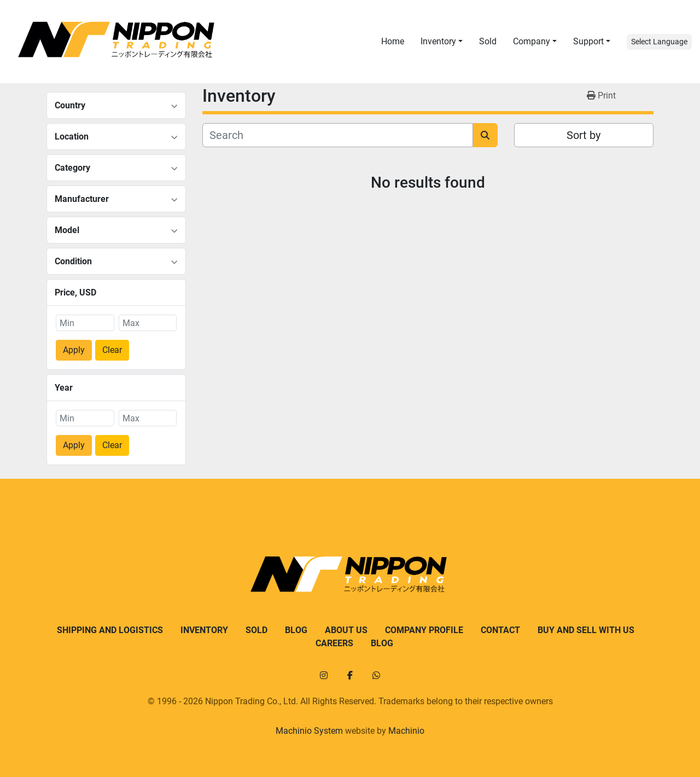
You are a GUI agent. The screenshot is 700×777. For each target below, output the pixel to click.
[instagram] (324, 675)
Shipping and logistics (110, 630)
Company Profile (424, 630)
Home (393, 41)
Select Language (659, 42)
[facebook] (350, 675)
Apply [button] (74, 350)
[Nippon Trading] (350, 574)
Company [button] (532, 41)
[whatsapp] (376, 675)
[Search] (338, 135)
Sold (488, 41)
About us (346, 630)
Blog (296, 630)
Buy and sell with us (586, 630)
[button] (442, 42)
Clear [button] (112, 350)
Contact (500, 630)
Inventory (438, 41)
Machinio (406, 731)
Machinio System (309, 731)
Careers (334, 643)
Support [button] (588, 41)
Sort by (584, 135)
